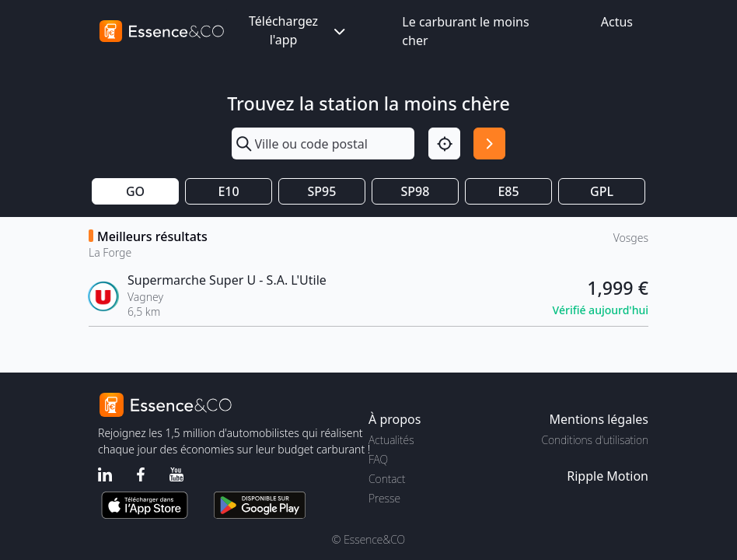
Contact (387, 479)
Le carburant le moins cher (465, 31)
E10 (228, 191)
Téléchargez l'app (299, 30)
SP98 (416, 191)
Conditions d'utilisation (595, 440)
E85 (508, 191)
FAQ (378, 459)
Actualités (391, 440)
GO (135, 191)
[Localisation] (444, 143)
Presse (384, 498)
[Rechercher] (489, 143)
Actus (617, 22)
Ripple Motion (608, 476)
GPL (602, 191)
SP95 (322, 191)
